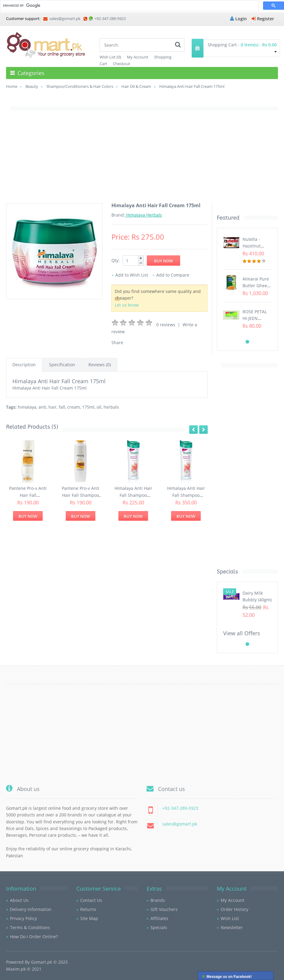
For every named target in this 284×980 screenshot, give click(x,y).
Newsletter (232, 927)
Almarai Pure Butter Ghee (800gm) (256, 286)
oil (99, 407)
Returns (88, 909)
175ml (88, 407)
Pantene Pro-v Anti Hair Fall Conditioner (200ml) (28, 495)
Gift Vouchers (164, 909)
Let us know (127, 305)
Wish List (230, 918)
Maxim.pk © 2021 (24, 969)
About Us (19, 900)
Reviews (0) (100, 365)
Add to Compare (173, 275)
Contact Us (91, 900)
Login (238, 19)
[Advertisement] (142, 161)
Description (24, 365)
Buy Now (28, 516)
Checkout (122, 64)
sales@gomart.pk (62, 18)
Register (263, 19)
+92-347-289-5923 (110, 18)
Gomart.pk (41, 962)
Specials (159, 927)
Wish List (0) (110, 57)
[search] (129, 6)
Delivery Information (31, 909)
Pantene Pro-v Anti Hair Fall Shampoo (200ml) (81, 495)
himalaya (27, 407)
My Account (138, 57)
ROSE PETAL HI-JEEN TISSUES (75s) (256, 318)
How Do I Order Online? (34, 937)
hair (53, 407)
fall (62, 407)
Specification (62, 365)
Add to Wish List (132, 275)
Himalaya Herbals (144, 215)
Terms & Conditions (30, 927)
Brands (158, 900)
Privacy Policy (23, 918)
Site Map (89, 918)
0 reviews (166, 325)
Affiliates (159, 918)
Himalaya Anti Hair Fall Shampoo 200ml (133, 495)
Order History (234, 909)
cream (74, 407)
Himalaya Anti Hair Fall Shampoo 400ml (186, 495)
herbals (111, 407)
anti (42, 407)
